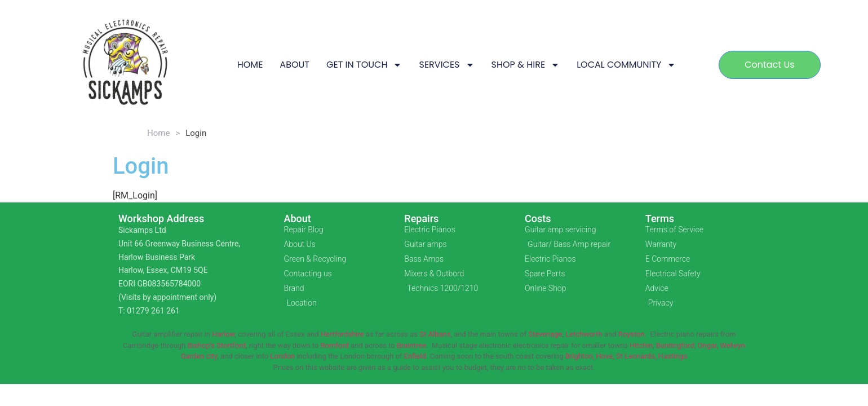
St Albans (435, 334)
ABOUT (294, 65)
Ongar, (708, 345)
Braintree (411, 345)
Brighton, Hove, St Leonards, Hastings (626, 356)
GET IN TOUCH (364, 65)
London (282, 356)
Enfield (415, 356)
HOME (250, 65)
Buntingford (675, 345)
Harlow (223, 334)
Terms (660, 219)
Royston (632, 334)
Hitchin (641, 345)
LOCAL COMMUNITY (626, 65)
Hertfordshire (342, 334)
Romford (334, 345)
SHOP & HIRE (526, 65)
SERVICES (446, 65)
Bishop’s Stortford (217, 345)
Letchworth (584, 334)
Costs (538, 219)
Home (158, 133)
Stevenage (545, 334)
